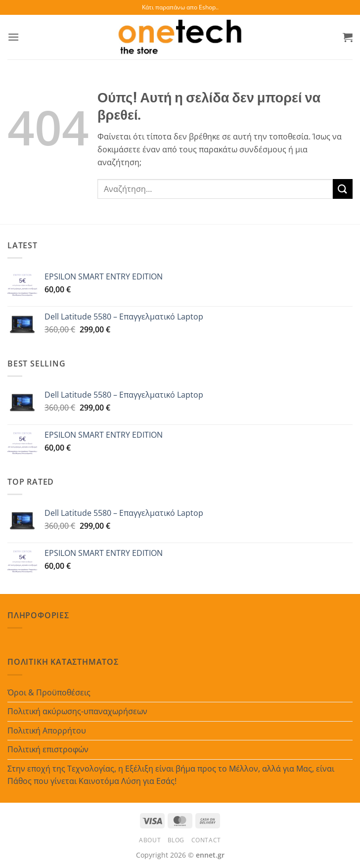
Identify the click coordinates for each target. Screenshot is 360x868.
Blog (176, 840)
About (150, 840)
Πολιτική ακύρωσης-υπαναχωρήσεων (77, 711)
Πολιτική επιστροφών (48, 749)
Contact (206, 840)
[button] (13, 37)
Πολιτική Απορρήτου (47, 731)
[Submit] (343, 189)
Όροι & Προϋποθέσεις (49, 692)
